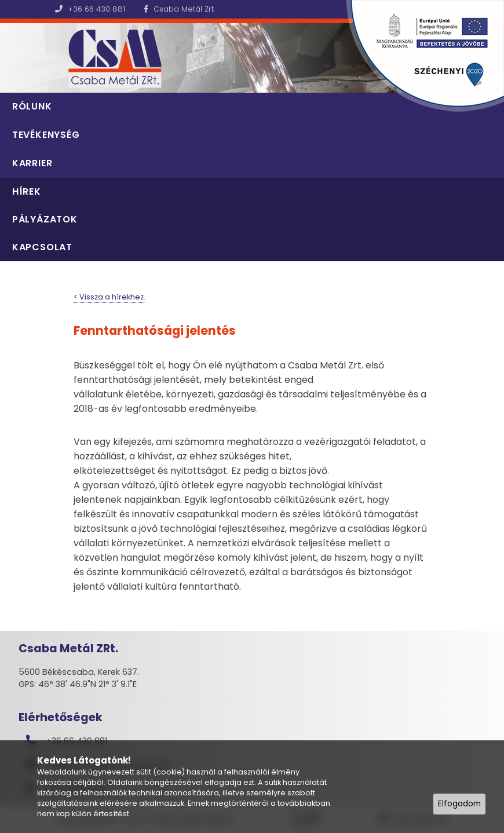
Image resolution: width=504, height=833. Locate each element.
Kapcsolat (42, 247)
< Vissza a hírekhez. (109, 297)
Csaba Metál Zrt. (179, 9)
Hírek (27, 191)
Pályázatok (45, 219)
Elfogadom (459, 804)
